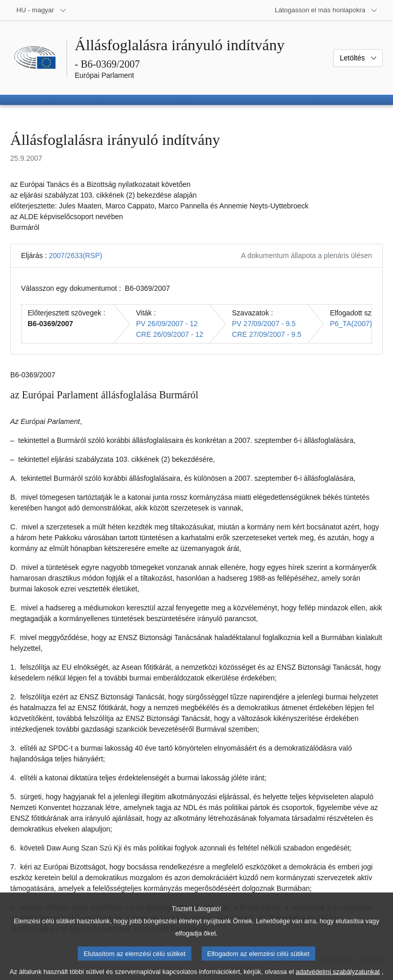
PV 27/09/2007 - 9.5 (264, 324)
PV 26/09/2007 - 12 (167, 324)
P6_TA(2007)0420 (359, 324)
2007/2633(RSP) (75, 255)
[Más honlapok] (326, 10)
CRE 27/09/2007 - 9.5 (266, 334)
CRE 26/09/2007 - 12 (170, 334)
